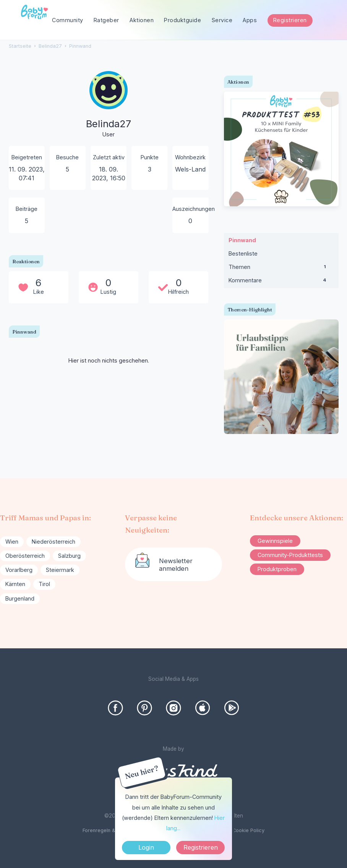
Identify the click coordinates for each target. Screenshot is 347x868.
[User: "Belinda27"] (109, 105)
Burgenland (20, 598)
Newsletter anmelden (176, 565)
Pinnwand (242, 240)
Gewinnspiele (275, 541)
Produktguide (182, 20)
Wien (12, 542)
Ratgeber (106, 20)
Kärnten (15, 584)
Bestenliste (243, 253)
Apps (250, 20)
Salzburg (69, 556)
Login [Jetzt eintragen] (146, 847)
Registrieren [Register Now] (201, 847)
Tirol (44, 584)
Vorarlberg (19, 570)
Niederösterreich (54, 542)
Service (222, 20)
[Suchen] (330, 20)
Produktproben (277, 569)
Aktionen (142, 20)
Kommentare (281, 282)
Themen (281, 269)
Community (68, 20)
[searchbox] (300, 20)
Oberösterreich (25, 556)
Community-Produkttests (290, 555)
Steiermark (60, 570)
